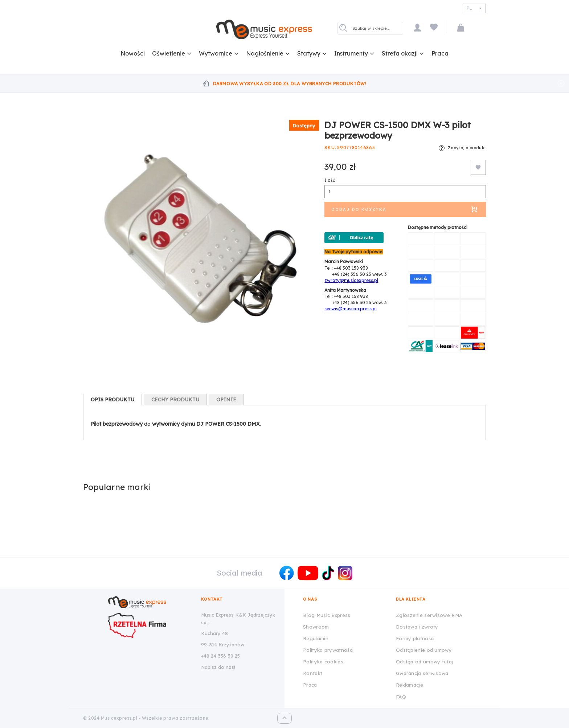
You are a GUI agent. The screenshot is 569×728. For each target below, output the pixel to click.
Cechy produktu (175, 400)
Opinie (226, 400)
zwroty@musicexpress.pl (351, 280)
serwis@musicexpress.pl (351, 309)
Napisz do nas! (218, 667)
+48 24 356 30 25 (220, 656)
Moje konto (417, 27)
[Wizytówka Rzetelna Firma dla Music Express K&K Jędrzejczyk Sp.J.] (149, 625)
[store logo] (264, 29)
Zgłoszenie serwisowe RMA (429, 615)
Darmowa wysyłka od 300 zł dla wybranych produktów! (290, 84)
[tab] (112, 400)
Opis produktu (112, 400)
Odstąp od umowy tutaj (424, 662)
